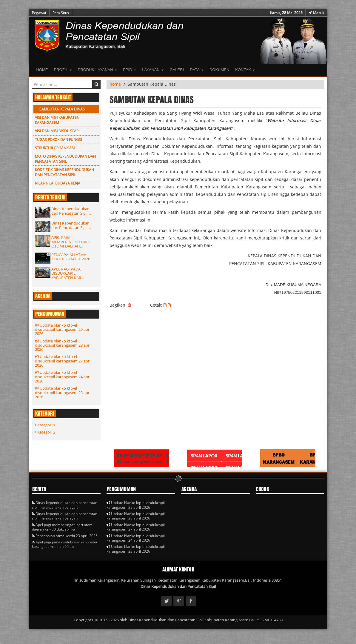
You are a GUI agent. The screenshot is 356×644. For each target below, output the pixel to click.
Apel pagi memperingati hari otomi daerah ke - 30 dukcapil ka (63, 527)
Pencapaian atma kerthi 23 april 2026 (65, 536)
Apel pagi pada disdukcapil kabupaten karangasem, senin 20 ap (65, 544)
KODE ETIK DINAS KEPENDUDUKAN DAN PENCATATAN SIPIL (64, 172)
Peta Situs (61, 13)
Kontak (245, 70)
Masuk (317, 13)
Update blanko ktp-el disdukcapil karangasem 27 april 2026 (63, 361)
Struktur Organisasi (55, 148)
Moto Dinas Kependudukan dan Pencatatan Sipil (65, 159)
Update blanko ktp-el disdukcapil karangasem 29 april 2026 (63, 329)
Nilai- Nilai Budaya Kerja (58, 183)
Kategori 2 (45, 432)
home (115, 84)
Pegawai (39, 13)
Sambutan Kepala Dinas (62, 109)
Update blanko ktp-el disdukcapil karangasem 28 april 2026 (63, 345)
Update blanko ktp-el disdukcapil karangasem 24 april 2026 (63, 377)
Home (42, 70)
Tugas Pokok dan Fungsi (58, 140)
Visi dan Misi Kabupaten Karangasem (57, 120)
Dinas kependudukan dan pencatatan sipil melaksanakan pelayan (65, 505)
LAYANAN (153, 70)
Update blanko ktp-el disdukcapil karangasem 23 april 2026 (63, 392)
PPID (130, 70)
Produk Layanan (98, 70)
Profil (63, 70)
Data (197, 70)
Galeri (177, 70)
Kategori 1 (45, 425)
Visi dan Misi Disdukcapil (58, 131)
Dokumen (219, 70)
